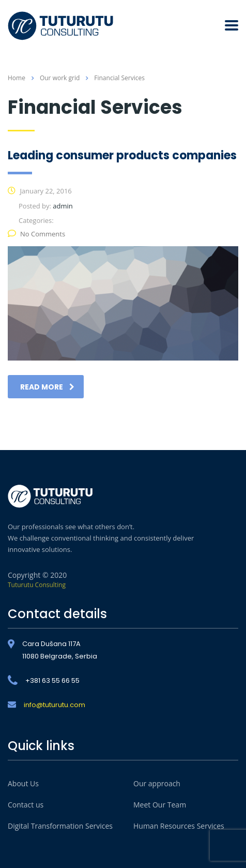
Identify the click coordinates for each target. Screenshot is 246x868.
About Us (23, 783)
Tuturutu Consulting (37, 585)
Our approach (157, 783)
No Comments (36, 234)
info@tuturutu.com (55, 705)
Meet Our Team (160, 805)
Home (17, 78)
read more (47, 387)
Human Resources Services (179, 826)
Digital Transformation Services (60, 826)
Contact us (26, 805)
